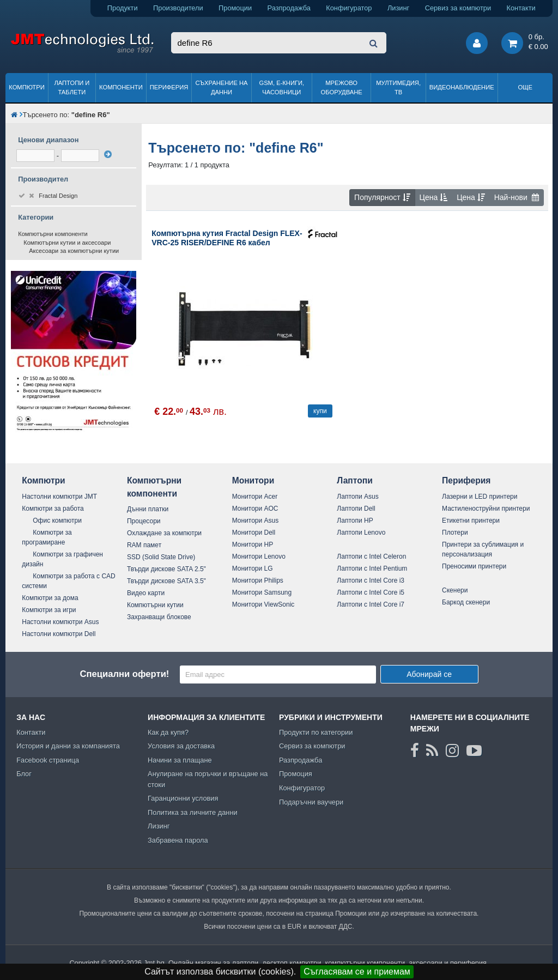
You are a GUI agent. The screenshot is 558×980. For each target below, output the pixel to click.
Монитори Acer (255, 497)
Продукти (123, 8)
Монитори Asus (256, 521)
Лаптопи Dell (356, 509)
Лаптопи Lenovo (361, 533)
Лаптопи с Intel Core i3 (371, 580)
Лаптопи (354, 480)
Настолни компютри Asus (60, 622)
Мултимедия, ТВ (398, 87)
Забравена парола (178, 840)
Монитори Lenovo (259, 556)
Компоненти (121, 87)
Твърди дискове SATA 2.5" (166, 569)
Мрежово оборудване (342, 87)
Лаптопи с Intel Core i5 (371, 592)
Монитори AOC (255, 509)
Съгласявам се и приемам (357, 972)
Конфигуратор (349, 8)
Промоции (235, 8)
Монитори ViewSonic (263, 604)
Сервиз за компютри (458, 8)
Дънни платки (148, 509)
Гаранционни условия (183, 798)
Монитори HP (253, 545)
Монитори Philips (258, 580)
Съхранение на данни (222, 87)
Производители (178, 8)
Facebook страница (48, 760)
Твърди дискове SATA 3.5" (166, 581)
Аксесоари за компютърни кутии (74, 251)
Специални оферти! (124, 674)
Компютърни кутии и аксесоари (67, 243)
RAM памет (144, 545)
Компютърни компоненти (53, 234)
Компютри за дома (50, 598)
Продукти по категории (316, 732)
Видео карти (146, 593)
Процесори (144, 521)
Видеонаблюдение (462, 87)
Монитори (253, 480)
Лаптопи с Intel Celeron (371, 556)
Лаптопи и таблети (72, 87)
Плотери (455, 533)
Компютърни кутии (155, 605)
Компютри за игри (49, 610)
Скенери (455, 590)
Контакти (521, 8)
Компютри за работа (53, 509)
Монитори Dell (254, 533)
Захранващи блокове (159, 617)
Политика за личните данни (193, 812)
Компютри (26, 87)
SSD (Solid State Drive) (161, 557)
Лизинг (398, 8)
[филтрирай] (108, 154)
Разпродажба (289, 8)
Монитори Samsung (262, 592)
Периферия (169, 87)
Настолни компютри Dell (59, 634)
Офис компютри (57, 521)
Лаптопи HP (355, 521)
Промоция (296, 774)
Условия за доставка (181, 746)
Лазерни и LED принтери (480, 497)
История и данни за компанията (68, 746)
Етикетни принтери (471, 521)
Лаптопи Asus (357, 497)
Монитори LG (253, 568)
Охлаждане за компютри (164, 533)
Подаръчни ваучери (311, 802)
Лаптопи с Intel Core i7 (371, 604)
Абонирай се (429, 674)
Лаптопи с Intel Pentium (372, 568)
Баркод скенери (466, 602)
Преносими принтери (474, 566)
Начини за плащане (180, 760)
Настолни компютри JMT (59, 497)
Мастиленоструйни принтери (486, 509)
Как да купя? (168, 732)
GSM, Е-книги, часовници (281, 87)
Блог (24, 774)
